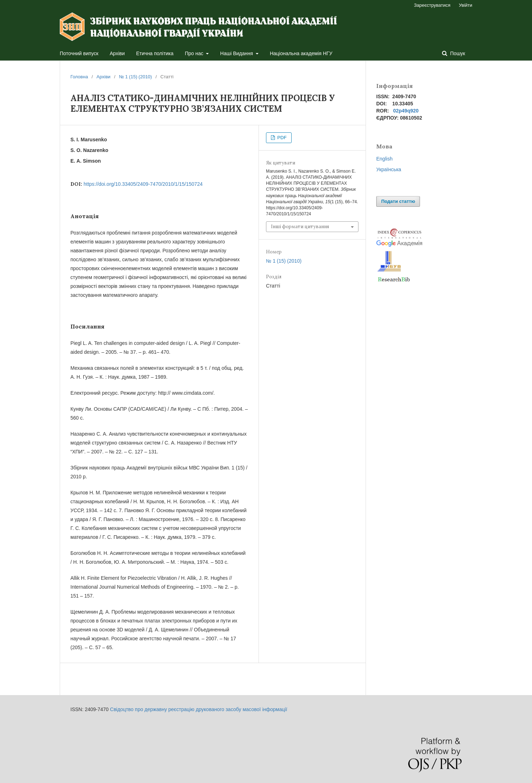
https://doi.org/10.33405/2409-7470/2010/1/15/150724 (143, 184)
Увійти (465, 5)
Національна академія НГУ (301, 53)
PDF (281, 138)
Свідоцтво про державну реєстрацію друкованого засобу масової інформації (198, 709)
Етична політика (155, 53)
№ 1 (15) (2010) (135, 77)
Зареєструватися (432, 5)
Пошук (457, 53)
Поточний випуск (79, 53)
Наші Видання (237, 53)
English (384, 159)
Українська (389, 169)
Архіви (117, 53)
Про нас (195, 53)
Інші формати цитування (300, 227)
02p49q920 (406, 111)
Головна (79, 77)
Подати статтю (398, 201)
